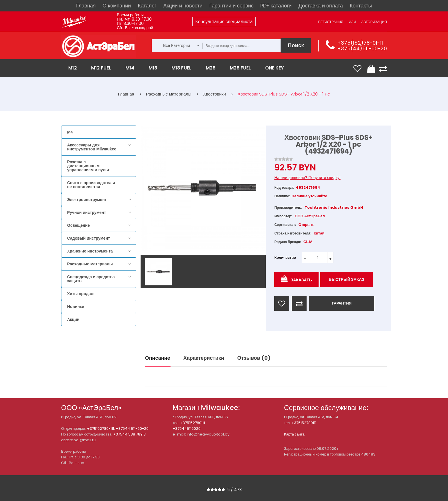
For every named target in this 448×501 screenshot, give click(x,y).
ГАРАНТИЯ (342, 303)
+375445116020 (187, 429)
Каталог (147, 6)
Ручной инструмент (87, 212)
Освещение (78, 225)
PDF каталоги (276, 6)
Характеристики (204, 358)
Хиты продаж (80, 294)
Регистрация (331, 22)
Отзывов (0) (254, 358)
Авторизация (374, 22)
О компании (117, 6)
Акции (73, 319)
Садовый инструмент (89, 238)
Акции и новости (183, 6)
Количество (285, 258)
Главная (86, 6)
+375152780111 (192, 423)
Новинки (76, 307)
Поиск (296, 45)
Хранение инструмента (90, 251)
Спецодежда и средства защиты (91, 279)
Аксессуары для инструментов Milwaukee (92, 147)
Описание (158, 358)
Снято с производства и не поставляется (91, 185)
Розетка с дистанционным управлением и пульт (88, 166)
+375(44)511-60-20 (362, 48)
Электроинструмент (87, 200)
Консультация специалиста (224, 22)
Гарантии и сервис (232, 6)
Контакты (361, 6)
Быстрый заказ (347, 279)
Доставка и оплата (321, 6)
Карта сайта (294, 434)
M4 (70, 132)
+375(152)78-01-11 (360, 43)
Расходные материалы (90, 264)
